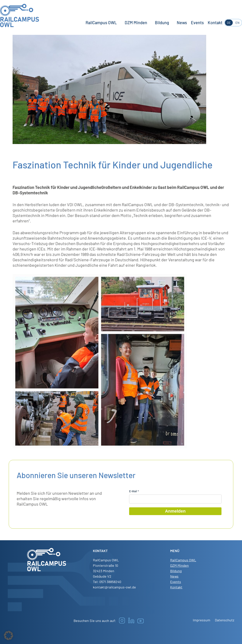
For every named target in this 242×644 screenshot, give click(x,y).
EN (237, 23)
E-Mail (133, 491)
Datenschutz (225, 620)
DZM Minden (136, 22)
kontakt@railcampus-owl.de (114, 587)
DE (229, 23)
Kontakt (215, 22)
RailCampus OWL (101, 22)
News (182, 22)
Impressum (202, 620)
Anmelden (175, 511)
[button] (9, 635)
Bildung (162, 22)
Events (197, 22)
